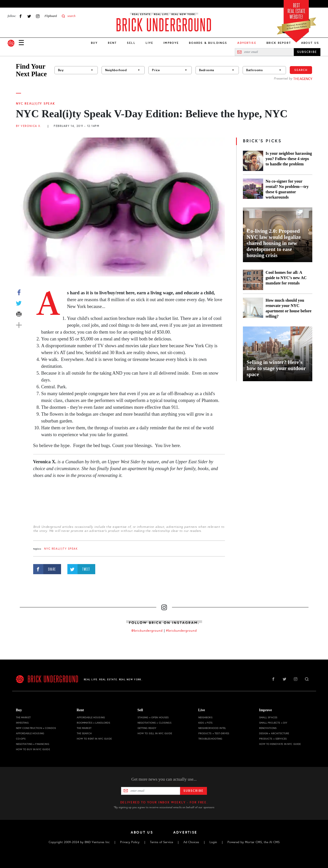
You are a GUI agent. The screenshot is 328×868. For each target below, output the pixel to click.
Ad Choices (191, 842)
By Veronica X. (29, 126)
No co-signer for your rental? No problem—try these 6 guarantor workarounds (287, 189)
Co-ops (21, 739)
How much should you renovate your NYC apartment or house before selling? (289, 308)
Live (150, 43)
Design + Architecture (274, 733)
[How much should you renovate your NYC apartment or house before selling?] (253, 308)
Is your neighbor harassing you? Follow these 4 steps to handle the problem (289, 159)
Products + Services (273, 739)
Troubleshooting (210, 739)
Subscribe (193, 791)
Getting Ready (147, 728)
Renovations (268, 728)
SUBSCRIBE (307, 52)
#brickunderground (181, 631)
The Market (23, 717)
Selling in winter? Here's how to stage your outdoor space (276, 368)
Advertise (185, 832)
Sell (131, 43)
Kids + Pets (206, 723)
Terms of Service (161, 842)
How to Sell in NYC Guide (155, 733)
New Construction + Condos (36, 728)
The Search (84, 733)
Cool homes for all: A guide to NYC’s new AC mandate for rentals (286, 278)
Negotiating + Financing (33, 744)
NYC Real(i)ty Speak (36, 104)
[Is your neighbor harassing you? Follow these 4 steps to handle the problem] (253, 161)
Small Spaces (268, 717)
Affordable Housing (30, 733)
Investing (22, 723)
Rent (112, 43)
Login (213, 842)
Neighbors (205, 717)
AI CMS (274, 842)
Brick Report (279, 43)
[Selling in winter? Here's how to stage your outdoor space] (278, 354)
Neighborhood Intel (212, 728)
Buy (94, 43)
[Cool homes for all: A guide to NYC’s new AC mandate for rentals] (253, 280)
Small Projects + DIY (273, 723)
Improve (171, 43)
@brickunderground (147, 631)
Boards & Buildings (208, 43)
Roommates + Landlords (94, 723)
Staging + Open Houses (153, 717)
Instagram (38, 16)
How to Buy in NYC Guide (33, 749)
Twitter (29, 16)
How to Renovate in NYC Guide (280, 744)
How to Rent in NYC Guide (94, 739)
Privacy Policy (130, 842)
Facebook (21, 16)
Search (301, 70)
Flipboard (51, 16)
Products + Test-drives (214, 733)
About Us (310, 43)
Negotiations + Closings (155, 723)
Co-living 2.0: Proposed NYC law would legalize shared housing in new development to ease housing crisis (274, 243)
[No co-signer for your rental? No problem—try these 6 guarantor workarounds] (253, 189)
